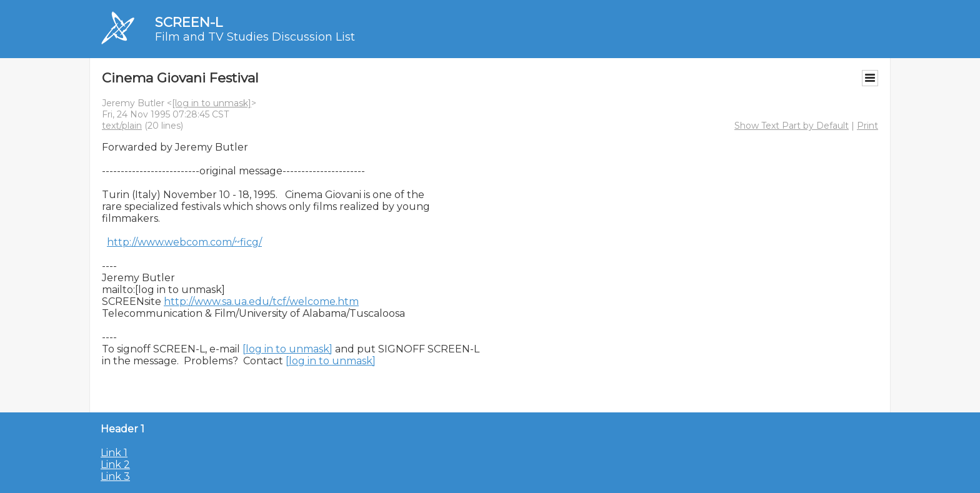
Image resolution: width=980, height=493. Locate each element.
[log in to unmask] (212, 103)
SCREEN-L (189, 22)
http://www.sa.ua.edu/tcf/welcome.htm (261, 301)
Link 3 (115, 476)
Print (867, 126)
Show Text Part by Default (792, 126)
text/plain (122, 126)
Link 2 (115, 465)
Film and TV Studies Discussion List (255, 37)
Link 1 (114, 453)
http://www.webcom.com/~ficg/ (184, 242)
